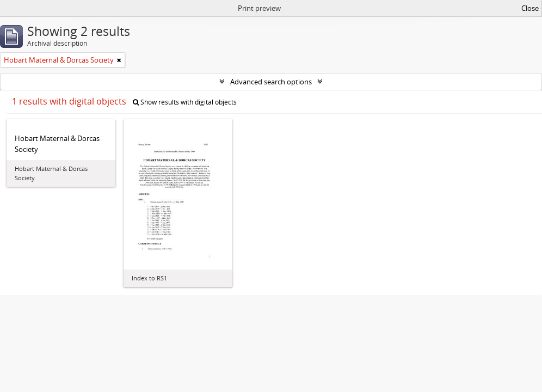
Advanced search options (271, 82)
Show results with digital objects (185, 102)
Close (530, 8)
